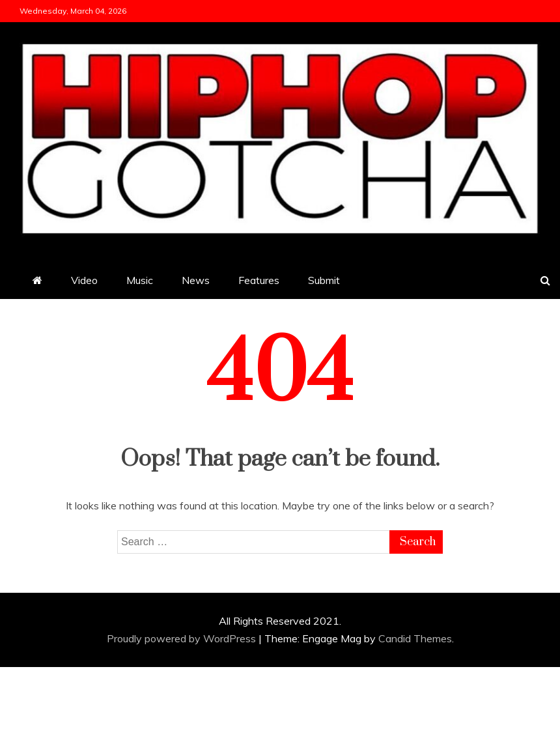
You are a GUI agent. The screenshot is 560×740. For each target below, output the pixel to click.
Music (140, 280)
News (196, 280)
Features (259, 280)
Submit (324, 280)
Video (84, 280)
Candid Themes (415, 638)
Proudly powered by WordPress (183, 638)
